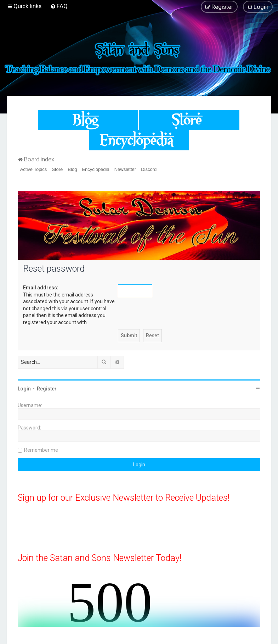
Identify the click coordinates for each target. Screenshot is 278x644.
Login (24, 389)
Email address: (41, 288)
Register (47, 389)
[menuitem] (59, 6)
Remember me (41, 450)
